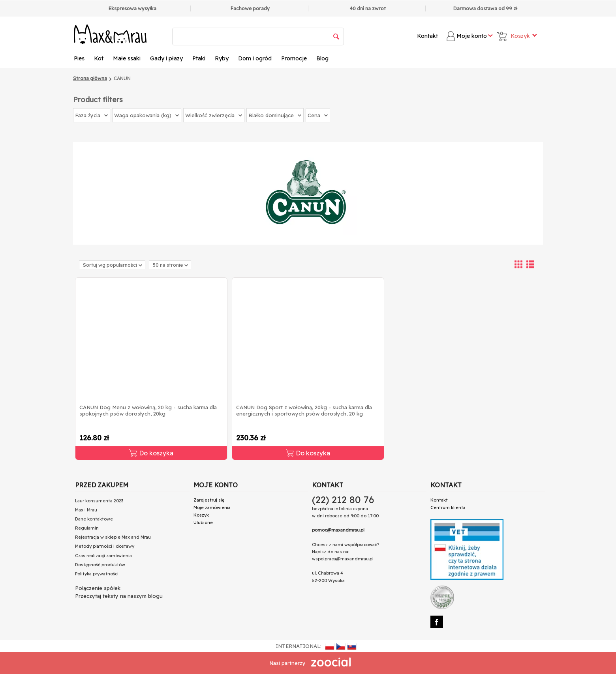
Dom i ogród (255, 58)
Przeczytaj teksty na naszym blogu (119, 596)
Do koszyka (151, 453)
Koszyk (201, 515)
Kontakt (427, 36)
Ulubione (203, 522)
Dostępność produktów (100, 565)
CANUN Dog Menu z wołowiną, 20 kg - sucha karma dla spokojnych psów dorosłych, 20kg (148, 410)
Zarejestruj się (209, 500)
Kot (99, 58)
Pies (79, 58)
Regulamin (87, 528)
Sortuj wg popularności (113, 265)
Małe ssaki (127, 58)
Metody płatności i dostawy (105, 546)
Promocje (294, 58)
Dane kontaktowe (94, 519)
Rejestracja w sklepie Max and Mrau (113, 537)
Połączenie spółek (98, 588)
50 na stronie (170, 265)
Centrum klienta (448, 507)
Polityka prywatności (97, 574)
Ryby (222, 58)
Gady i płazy (166, 58)
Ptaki (199, 58)
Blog (322, 58)
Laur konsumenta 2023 (99, 501)
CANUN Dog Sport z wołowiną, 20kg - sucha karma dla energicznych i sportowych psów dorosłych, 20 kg (304, 410)
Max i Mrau (86, 510)
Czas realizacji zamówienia (103, 556)
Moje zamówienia (212, 507)
